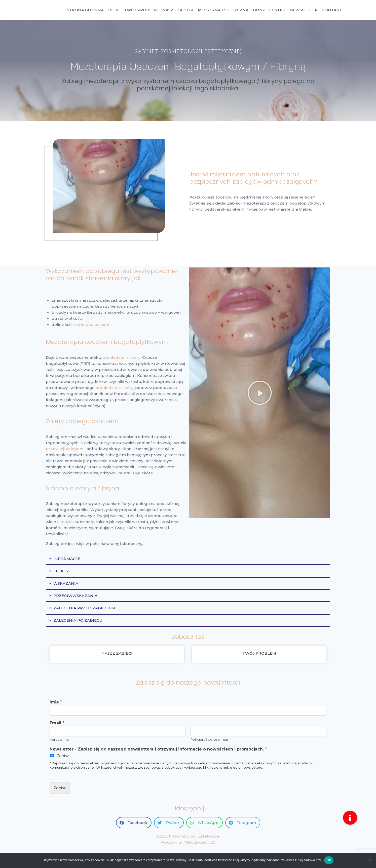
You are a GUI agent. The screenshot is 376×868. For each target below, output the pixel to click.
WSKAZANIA (66, 583)
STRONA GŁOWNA (85, 10)
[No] (370, 860)
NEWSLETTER (304, 10)
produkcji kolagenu (65, 449)
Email (57, 723)
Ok (329, 860)
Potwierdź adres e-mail (210, 739)
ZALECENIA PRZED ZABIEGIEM (84, 608)
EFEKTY (61, 571)
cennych (65, 522)
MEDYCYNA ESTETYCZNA (223, 10)
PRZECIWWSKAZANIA (75, 596)
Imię (56, 702)
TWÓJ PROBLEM (141, 10)
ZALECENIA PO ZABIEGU (78, 620)
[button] (260, 393)
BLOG (114, 10)
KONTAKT (332, 10)
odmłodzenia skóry (122, 357)
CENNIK (277, 10)
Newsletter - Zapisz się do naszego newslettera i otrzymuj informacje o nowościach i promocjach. (158, 749)
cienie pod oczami (91, 324)
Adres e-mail (60, 739)
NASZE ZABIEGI (178, 10)
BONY (259, 10)
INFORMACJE (67, 559)
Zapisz (63, 756)
